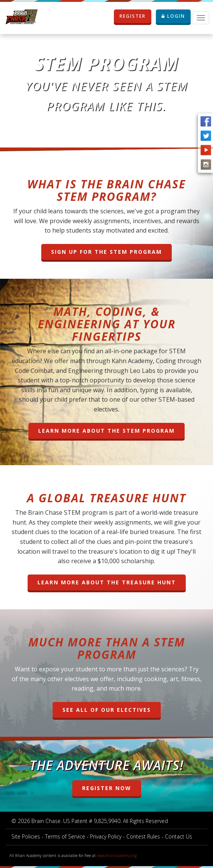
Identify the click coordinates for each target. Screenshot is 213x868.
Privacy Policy (106, 836)
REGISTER (135, 16)
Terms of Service (65, 836)
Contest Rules (143, 836)
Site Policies (26, 836)
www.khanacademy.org (117, 856)
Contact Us (179, 836)
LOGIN (173, 16)
